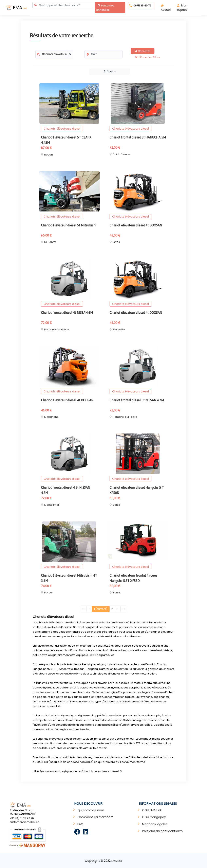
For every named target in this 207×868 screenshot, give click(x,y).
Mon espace (182, 8)
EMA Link (117, 861)
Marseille (119, 329)
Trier (109, 71)
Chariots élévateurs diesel (62, 129)
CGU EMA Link (152, 810)
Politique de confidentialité (162, 831)
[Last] (124, 609)
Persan (49, 593)
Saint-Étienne (121, 154)
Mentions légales (155, 824)
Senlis (117, 505)
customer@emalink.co (24, 822)
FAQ (80, 824)
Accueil (166, 8)
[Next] (118, 609)
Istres (116, 242)
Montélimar (52, 505)
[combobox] (63, 5)
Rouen (49, 155)
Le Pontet (50, 242)
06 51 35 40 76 (140, 6)
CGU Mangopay (154, 817)
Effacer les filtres (148, 57)
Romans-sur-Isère (57, 329)
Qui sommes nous (91, 810)
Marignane (51, 417)
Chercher (143, 51)
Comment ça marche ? (95, 817)
